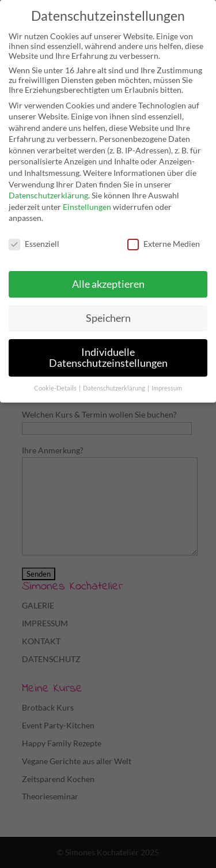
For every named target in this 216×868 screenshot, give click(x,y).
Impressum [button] (167, 388)
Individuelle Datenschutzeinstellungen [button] (108, 358)
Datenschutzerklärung (48, 195)
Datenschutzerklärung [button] (115, 388)
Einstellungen (87, 207)
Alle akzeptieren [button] (108, 284)
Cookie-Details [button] (56, 388)
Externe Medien (164, 244)
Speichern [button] (108, 318)
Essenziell (34, 244)
